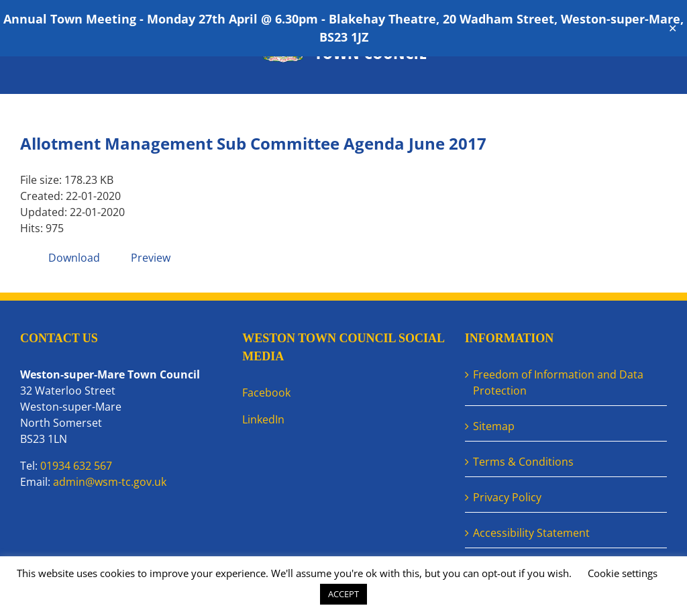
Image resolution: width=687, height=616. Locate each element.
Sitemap (494, 426)
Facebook (266, 393)
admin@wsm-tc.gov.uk (110, 482)
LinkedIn (263, 419)
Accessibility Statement (531, 533)
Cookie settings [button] (623, 573)
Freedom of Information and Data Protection (558, 382)
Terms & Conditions (523, 462)
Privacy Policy (507, 497)
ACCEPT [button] (343, 594)
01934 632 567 (76, 466)
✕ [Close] (673, 29)
